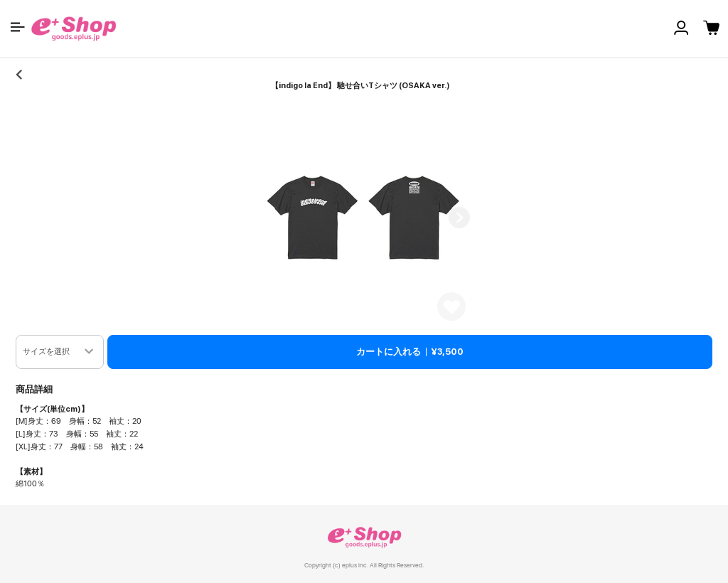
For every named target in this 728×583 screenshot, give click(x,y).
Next (459, 218)
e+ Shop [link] (364, 537)
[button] (18, 27)
